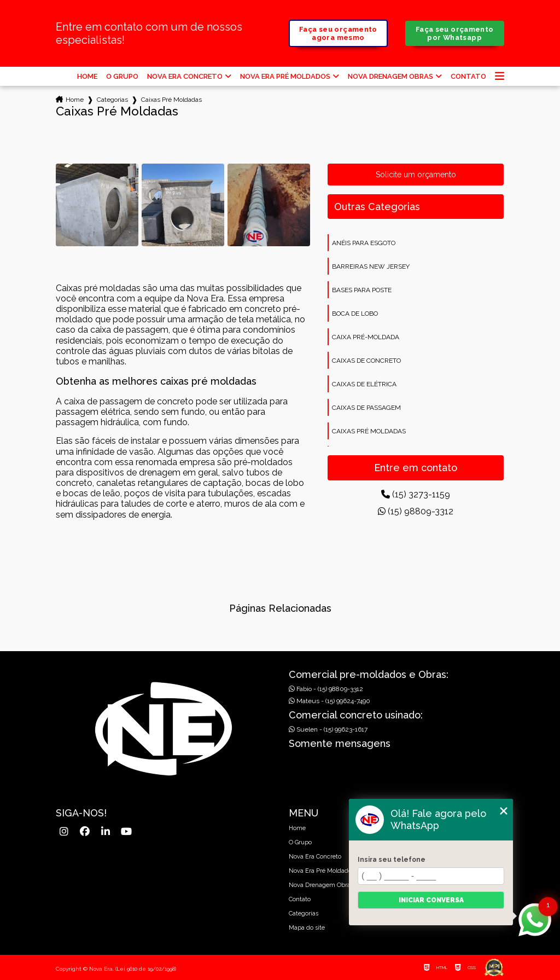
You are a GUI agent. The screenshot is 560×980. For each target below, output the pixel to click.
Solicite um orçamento (416, 175)
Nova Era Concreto (185, 76)
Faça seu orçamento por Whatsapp (455, 33)
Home (87, 76)
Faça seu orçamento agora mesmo (338, 33)
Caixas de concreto (366, 361)
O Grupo (122, 76)
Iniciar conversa (431, 900)
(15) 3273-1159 (416, 494)
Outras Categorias (377, 207)
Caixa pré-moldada (366, 337)
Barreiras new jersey (371, 266)
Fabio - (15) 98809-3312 (326, 689)
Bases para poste (362, 290)
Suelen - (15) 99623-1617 (328, 729)
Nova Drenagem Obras (390, 76)
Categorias (112, 100)
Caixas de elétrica (364, 384)
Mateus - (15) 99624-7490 (329, 701)
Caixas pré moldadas (369, 431)
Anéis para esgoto (364, 243)
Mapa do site (307, 928)
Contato (468, 76)
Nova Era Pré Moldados (285, 76)
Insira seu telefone (392, 860)
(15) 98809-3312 (416, 511)
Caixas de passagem (366, 408)
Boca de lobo (355, 314)
